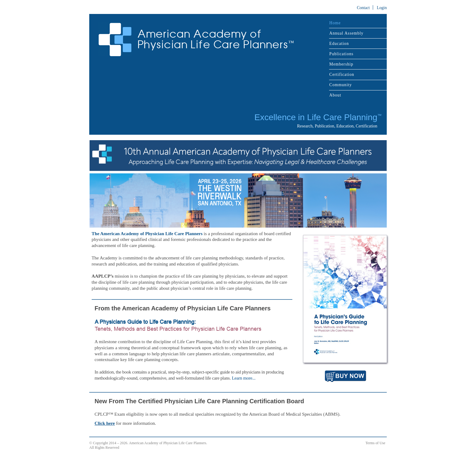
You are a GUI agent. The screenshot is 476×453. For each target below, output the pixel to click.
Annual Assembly (347, 33)
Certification (342, 74)
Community (341, 85)
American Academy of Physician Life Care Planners (216, 39)
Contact (363, 8)
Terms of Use (375, 443)
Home (335, 23)
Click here (105, 423)
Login (382, 8)
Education (339, 44)
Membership (341, 64)
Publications (342, 54)
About (335, 95)
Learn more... (244, 378)
